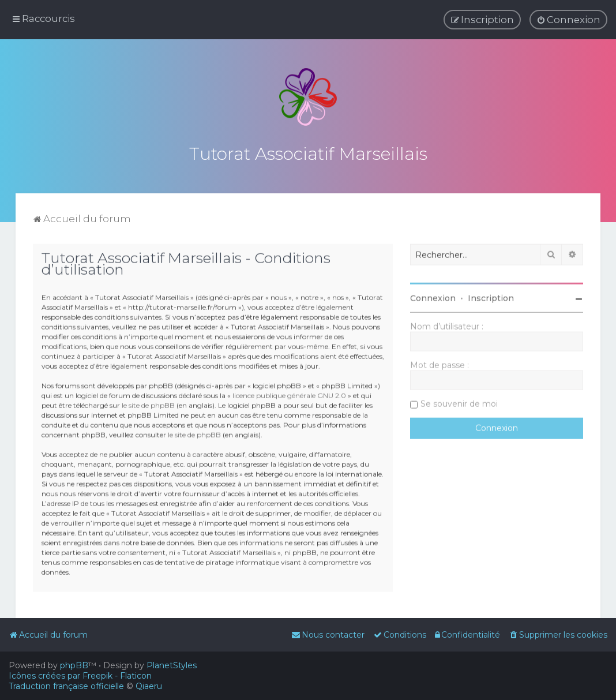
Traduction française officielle (66, 686)
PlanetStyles (172, 665)
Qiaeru (149, 686)
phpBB (74, 665)
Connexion (433, 297)
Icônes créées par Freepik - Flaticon (80, 676)
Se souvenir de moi (459, 402)
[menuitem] (568, 20)
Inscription (491, 297)
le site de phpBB (148, 404)
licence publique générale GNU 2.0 (289, 394)
